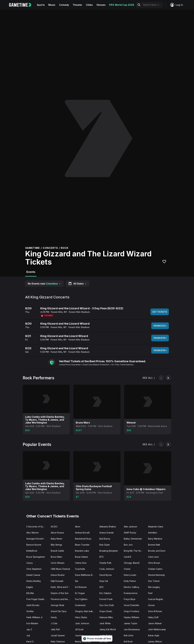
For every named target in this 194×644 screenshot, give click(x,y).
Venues (101, 5)
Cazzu (30, 563)
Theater (77, 5)
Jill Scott (79, 629)
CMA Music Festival (60, 569)
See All (149, 378)
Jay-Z (29, 629)
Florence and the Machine (62, 599)
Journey (79, 635)
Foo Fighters (81, 599)
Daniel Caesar (33, 575)
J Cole (54, 623)
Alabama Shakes (108, 527)
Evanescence (131, 593)
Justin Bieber (106, 635)
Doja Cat (104, 581)
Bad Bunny (105, 539)
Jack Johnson (82, 623)
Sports (41, 5)
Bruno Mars (56, 557)
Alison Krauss (57, 533)
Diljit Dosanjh (57, 581)
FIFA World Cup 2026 (122, 5)
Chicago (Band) (132, 563)
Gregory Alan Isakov (85, 611)
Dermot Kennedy (156, 575)
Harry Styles (81, 617)
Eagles (30, 587)
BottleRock (32, 551)
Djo (77, 581)
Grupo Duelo (106, 611)
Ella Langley (154, 587)
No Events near (44, 284)
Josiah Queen (58, 635)
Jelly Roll (55, 629)
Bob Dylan (105, 545)
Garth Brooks (33, 605)
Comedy (64, 5)
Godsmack (80, 605)
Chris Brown (154, 563)
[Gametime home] (22, 5)
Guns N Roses (155, 611)
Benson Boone (34, 545)
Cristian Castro (155, 569)
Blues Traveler (82, 545)
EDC (102, 587)
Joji (28, 635)
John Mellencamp (157, 629)
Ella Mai (30, 593)
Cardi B (127, 557)
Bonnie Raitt (154, 545)
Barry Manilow (155, 539)
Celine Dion (81, 563)
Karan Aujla (154, 635)
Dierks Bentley (34, 581)
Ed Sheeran (81, 587)
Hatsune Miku (106, 617)
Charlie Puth (105, 563)
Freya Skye (130, 599)
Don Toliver (154, 581)
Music (52, 5)
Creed (127, 569)
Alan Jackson (130, 527)
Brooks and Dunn (157, 551)
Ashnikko (153, 533)
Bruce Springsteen (36, 557)
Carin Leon (153, 557)
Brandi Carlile (57, 551)
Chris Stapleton (34, 569)
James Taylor (131, 623)
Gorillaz (30, 611)
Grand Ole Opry (59, 611)
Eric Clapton (105, 593)
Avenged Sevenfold (36, 539)
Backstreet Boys (83, 539)
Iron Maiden (32, 623)
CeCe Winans (58, 563)
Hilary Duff (153, 617)
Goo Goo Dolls (107, 605)
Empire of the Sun (60, 593)
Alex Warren (33, 533)
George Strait (57, 605)
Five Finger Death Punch (37, 599)
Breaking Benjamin (109, 551)
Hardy (54, 617)
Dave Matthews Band (86, 575)
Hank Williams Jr (34, 617)
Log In (176, 5)
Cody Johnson (107, 569)
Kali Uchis (129, 635)
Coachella (80, 569)
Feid (150, 593)
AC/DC (54, 527)
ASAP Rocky (130, 533)
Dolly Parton (130, 581)
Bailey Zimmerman (133, 539)
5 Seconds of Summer (37, 527)
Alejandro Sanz (156, 527)
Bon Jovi (128, 545)
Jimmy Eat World (108, 629)
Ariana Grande (107, 533)
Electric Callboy (132, 587)
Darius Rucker (58, 575)
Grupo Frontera (131, 611)
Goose (151, 605)
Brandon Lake (82, 551)
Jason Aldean (155, 623)
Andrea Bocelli (82, 533)
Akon (78, 527)
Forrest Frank (106, 599)
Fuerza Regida (155, 599)
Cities (89, 5)
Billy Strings (56, 545)
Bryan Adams (82, 557)
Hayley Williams (132, 617)
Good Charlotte (131, 605)
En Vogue (80, 593)
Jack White (105, 623)
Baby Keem (56, 539)
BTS (101, 557)
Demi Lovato (130, 575)
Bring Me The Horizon (135, 551)
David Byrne (106, 575)
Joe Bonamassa (132, 629)
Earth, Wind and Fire (61, 587)
